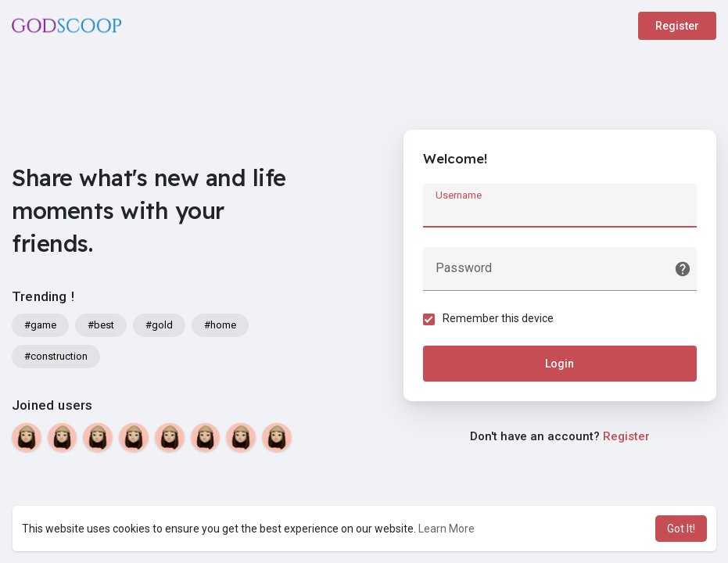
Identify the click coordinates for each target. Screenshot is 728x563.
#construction (56, 356)
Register (677, 26)
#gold (159, 325)
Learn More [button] (446, 529)
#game (40, 325)
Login (559, 364)
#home (220, 325)
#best (101, 325)
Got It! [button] (681, 529)
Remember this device (498, 318)
